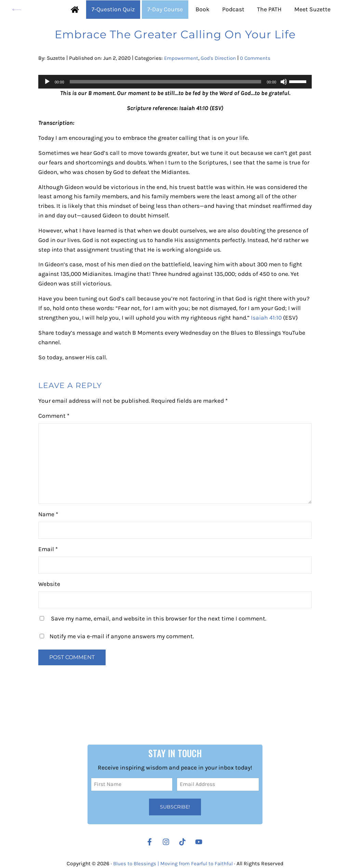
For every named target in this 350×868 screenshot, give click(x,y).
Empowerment (182, 83)
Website (49, 619)
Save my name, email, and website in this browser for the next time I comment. (159, 654)
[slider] (166, 106)
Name (48, 550)
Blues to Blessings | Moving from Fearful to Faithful (173, 864)
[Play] (47, 106)
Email (48, 585)
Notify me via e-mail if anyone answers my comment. (117, 672)
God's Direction (221, 83)
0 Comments (259, 83)
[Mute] (284, 106)
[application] (175, 106)
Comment (54, 452)
